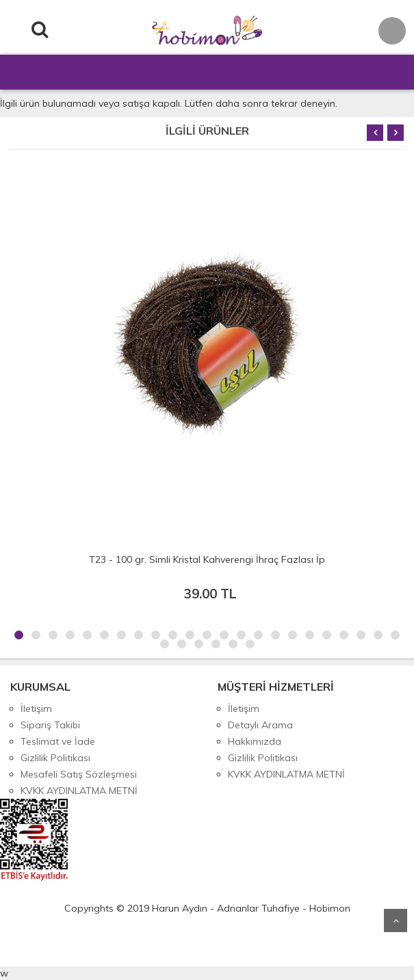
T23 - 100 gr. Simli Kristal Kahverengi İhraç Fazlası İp (207, 559)
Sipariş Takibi (50, 725)
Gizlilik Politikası (55, 758)
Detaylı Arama (260, 725)
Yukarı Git (396, 921)
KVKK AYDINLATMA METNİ (79, 791)
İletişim (36, 708)
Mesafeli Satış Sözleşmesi (79, 774)
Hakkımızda (255, 741)
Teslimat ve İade (58, 741)
